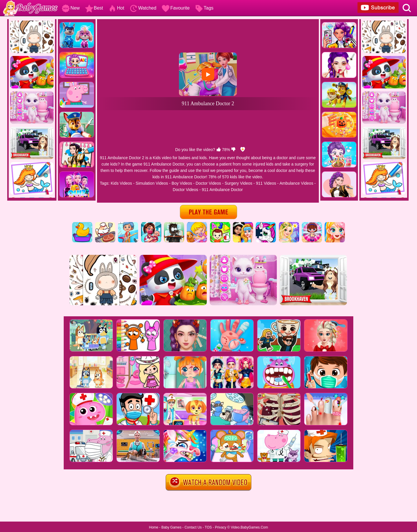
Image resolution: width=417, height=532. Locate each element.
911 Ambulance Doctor (222, 190)
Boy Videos (182, 183)
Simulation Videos (152, 183)
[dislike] (233, 150)
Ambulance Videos (296, 183)
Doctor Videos (209, 183)
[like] (219, 150)
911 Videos (266, 183)
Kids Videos (121, 183)
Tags (204, 8)
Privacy (221, 527)
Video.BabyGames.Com (249, 527)
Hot (116, 8)
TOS (208, 527)
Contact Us (193, 527)
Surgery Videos (238, 183)
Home (153, 527)
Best (94, 8)
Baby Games (171, 527)
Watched (143, 8)
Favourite (176, 8)
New (71, 8)
